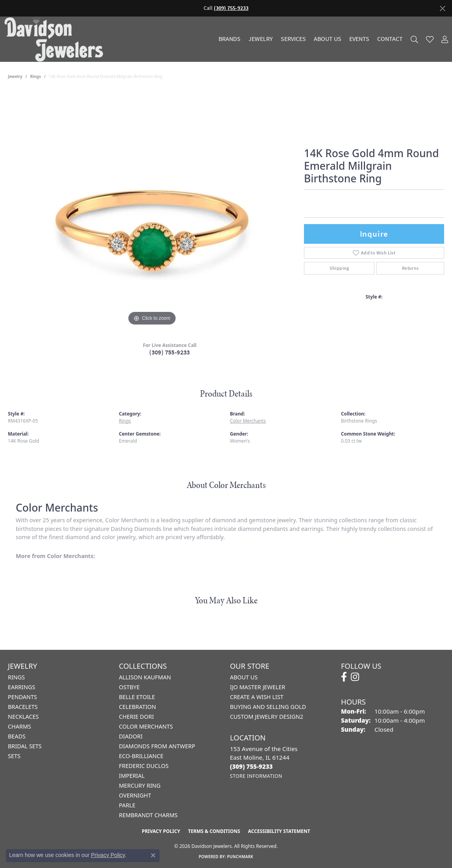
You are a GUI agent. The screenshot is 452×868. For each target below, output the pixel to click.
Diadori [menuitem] (131, 736)
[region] (152, 210)
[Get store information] (256, 776)
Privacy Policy (161, 831)
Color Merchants (248, 421)
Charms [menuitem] (19, 726)
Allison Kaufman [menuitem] (145, 677)
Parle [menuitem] (127, 805)
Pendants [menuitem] (22, 697)
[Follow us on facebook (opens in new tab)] (344, 677)
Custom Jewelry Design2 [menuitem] (267, 717)
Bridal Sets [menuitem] (25, 746)
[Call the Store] (251, 766)
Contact (390, 39)
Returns (410, 268)
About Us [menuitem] (244, 677)
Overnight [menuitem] (135, 795)
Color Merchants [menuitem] (146, 726)
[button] (414, 39)
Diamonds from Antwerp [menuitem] (157, 746)
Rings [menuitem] (16, 677)
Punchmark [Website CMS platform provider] (240, 857)
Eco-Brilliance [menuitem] (141, 756)
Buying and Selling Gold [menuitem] (268, 707)
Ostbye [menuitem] (129, 687)
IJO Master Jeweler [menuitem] (257, 687)
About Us (328, 39)
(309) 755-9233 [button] (231, 8)
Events (359, 39)
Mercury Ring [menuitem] (140, 785)
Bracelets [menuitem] (23, 707)
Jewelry (261, 39)
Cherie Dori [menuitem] (136, 717)
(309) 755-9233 (170, 352)
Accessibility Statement (279, 831)
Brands (230, 39)
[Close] (442, 8)
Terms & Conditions (214, 831)
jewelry (15, 76)
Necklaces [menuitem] (23, 717)
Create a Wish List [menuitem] (257, 697)
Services (293, 39)
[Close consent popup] (153, 855)
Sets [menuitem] (14, 756)
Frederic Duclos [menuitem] (144, 766)
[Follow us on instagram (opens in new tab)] (355, 677)
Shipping (339, 268)
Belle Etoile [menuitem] (137, 697)
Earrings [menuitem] (21, 687)
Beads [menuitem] (17, 736)
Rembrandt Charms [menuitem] (148, 815)
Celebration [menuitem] (137, 707)
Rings (36, 76)
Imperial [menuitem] (132, 776)
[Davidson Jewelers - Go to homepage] (56, 39)
